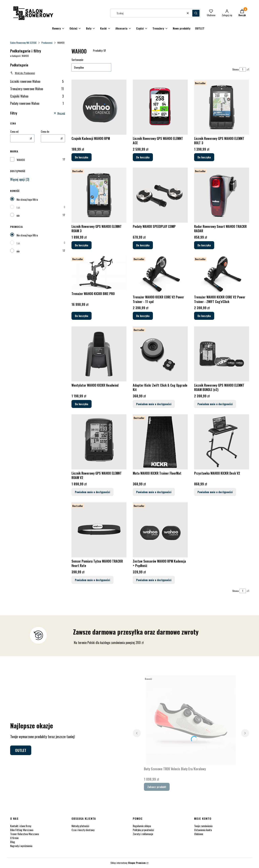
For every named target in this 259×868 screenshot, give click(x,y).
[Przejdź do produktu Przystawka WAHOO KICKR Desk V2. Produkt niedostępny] (222, 442)
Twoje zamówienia (203, 826)
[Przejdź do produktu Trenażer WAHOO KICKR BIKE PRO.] (99, 273)
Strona (236, 69)
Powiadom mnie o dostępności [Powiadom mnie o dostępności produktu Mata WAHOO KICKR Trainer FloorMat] (154, 492)
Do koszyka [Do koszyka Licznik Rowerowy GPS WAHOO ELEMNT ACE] (143, 157)
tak (18, 207)
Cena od (14, 131)
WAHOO (21, 160)
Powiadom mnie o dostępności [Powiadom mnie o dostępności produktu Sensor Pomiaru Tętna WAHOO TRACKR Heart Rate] (92, 580)
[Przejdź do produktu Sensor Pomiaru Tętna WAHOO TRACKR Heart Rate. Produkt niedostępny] (99, 530)
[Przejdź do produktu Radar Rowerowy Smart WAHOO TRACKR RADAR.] (222, 195)
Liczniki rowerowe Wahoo (37, 81)
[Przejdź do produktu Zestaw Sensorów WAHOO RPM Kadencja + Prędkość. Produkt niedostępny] (160, 530)
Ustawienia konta (203, 830)
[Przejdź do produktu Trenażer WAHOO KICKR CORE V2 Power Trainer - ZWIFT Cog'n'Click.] (222, 274)
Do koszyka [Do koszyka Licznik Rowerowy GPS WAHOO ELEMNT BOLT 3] (204, 157)
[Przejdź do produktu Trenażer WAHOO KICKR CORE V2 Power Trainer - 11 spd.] (160, 274)
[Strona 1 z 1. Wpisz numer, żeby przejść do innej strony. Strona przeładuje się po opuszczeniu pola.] (243, 69)
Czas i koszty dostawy (83, 830)
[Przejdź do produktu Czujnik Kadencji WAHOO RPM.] (99, 107)
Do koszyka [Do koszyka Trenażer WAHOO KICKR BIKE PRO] (82, 316)
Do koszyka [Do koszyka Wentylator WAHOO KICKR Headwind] (82, 404)
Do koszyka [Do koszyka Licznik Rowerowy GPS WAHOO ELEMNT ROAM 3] (82, 245)
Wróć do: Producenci (23, 73)
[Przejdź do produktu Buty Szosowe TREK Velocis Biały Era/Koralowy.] (191, 720)
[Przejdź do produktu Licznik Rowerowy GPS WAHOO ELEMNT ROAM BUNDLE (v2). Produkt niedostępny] (222, 354)
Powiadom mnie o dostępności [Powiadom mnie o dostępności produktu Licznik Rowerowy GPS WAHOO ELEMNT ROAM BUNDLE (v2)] (215, 404)
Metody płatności (80, 826)
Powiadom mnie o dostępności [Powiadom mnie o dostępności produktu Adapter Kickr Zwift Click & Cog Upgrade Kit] (154, 404)
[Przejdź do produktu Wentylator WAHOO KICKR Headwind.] (99, 354)
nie (18, 215)
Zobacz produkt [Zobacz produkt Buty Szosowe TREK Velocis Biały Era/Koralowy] (157, 787)
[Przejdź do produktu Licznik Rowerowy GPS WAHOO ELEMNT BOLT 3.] (222, 107)
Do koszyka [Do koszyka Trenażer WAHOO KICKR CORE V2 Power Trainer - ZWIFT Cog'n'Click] (204, 316)
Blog (13, 842)
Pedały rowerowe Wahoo (37, 103)
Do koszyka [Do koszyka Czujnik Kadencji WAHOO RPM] (82, 157)
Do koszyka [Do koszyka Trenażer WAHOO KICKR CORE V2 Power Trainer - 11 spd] (143, 316)
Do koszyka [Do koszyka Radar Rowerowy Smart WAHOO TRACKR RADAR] (204, 245)
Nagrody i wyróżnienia (21, 846)
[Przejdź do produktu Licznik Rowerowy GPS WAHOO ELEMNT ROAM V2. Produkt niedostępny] (99, 442)
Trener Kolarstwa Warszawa (24, 834)
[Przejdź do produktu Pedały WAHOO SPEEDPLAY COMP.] (160, 195)
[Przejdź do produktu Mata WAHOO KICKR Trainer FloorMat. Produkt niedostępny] (160, 442)
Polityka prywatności (143, 830)
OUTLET (21, 750)
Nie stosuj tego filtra (27, 199)
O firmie (14, 838)
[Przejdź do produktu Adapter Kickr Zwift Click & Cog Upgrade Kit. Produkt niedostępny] (160, 354)
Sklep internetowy (128, 863)
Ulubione (199, 834)
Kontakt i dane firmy (21, 826)
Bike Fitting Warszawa (22, 830)
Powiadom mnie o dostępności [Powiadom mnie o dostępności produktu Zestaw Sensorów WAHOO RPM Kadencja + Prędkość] (154, 580)
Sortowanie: (78, 60)
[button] (196, 13)
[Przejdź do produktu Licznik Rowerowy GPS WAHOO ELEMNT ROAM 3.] (99, 195)
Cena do (45, 131)
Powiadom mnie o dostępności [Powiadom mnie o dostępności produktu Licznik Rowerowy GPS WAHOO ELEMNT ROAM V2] (92, 492)
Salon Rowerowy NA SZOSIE (23, 43)
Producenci (47, 43)
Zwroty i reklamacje (143, 834)
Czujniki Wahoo (37, 96)
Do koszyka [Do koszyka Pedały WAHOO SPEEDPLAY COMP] (143, 245)
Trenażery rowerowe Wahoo (37, 89)
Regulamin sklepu (142, 826)
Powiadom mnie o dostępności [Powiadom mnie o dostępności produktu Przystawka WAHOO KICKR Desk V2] (215, 492)
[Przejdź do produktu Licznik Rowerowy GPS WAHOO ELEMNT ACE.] (160, 107)
